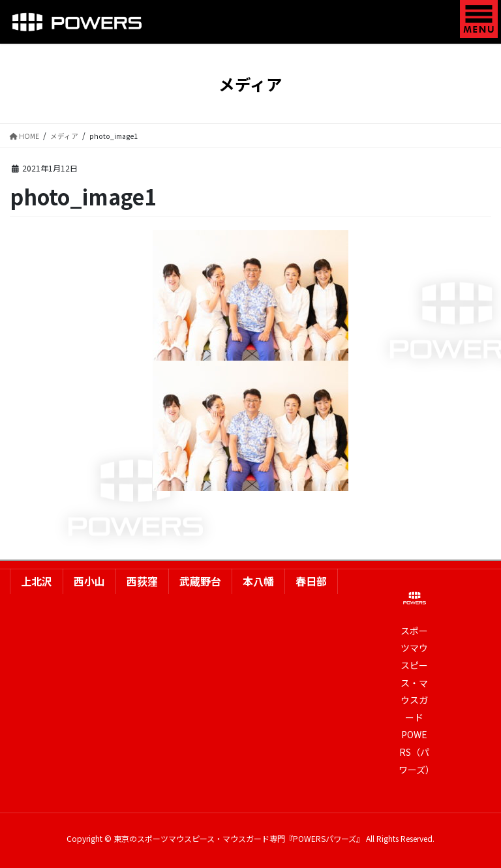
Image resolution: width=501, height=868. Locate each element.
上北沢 (37, 581)
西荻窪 (142, 581)
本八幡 (258, 581)
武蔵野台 (200, 581)
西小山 (89, 581)
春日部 (311, 581)
